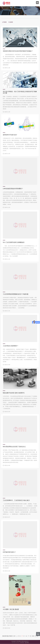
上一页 (18, 636)
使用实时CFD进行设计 (10, 135)
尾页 (33, 636)
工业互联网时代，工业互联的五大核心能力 (16, 500)
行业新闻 (11, 22)
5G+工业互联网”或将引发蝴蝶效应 (14, 242)
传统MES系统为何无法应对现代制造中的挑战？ (18, 51)
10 (27, 636)
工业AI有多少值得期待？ (11, 346)
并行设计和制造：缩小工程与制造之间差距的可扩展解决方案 (20, 92)
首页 (14, 636)
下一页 (30, 636)
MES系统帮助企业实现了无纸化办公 (14, 447)
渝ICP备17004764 (16, 643)
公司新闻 (4, 22)
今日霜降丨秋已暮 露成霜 (11, 609)
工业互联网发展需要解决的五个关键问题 (16, 294)
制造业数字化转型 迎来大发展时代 (14, 393)
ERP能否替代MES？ (9, 552)
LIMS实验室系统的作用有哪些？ (13, 189)
